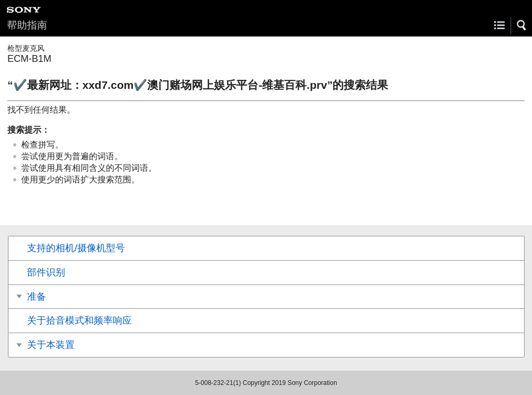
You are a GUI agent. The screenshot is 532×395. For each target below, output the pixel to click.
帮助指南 (27, 25)
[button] (522, 25)
